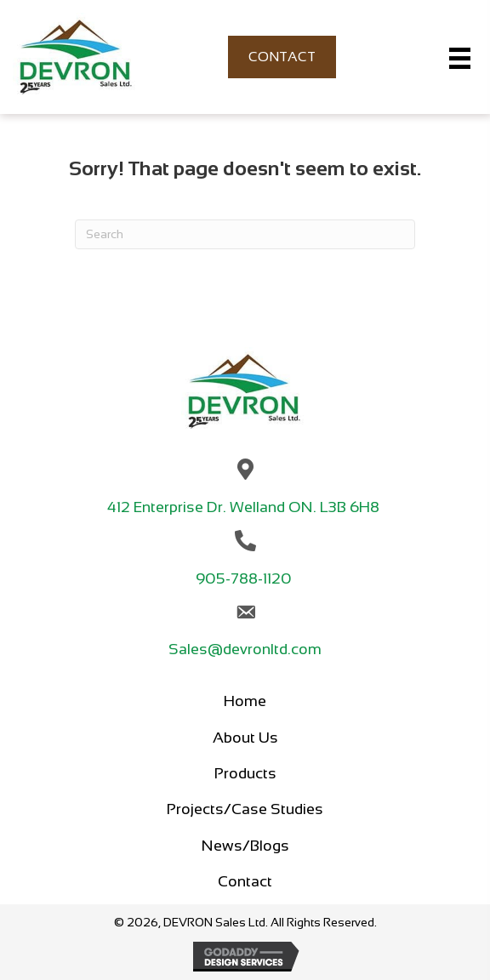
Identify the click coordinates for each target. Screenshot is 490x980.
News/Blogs (245, 846)
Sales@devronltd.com (245, 649)
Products (245, 773)
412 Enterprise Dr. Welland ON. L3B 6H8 (245, 507)
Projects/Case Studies (245, 809)
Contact (245, 881)
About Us (245, 738)
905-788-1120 (245, 578)
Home (245, 701)
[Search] (245, 234)
